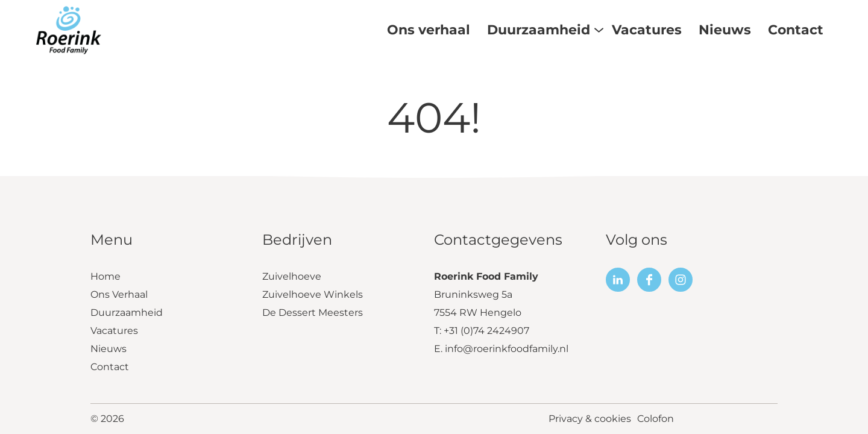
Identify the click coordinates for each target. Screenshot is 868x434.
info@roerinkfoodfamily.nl (507, 349)
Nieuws (108, 349)
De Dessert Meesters (313, 313)
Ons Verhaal (119, 294)
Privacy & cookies (590, 419)
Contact (110, 367)
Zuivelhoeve (292, 276)
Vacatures (114, 331)
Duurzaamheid (127, 313)
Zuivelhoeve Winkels (313, 294)
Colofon (656, 419)
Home (105, 276)
